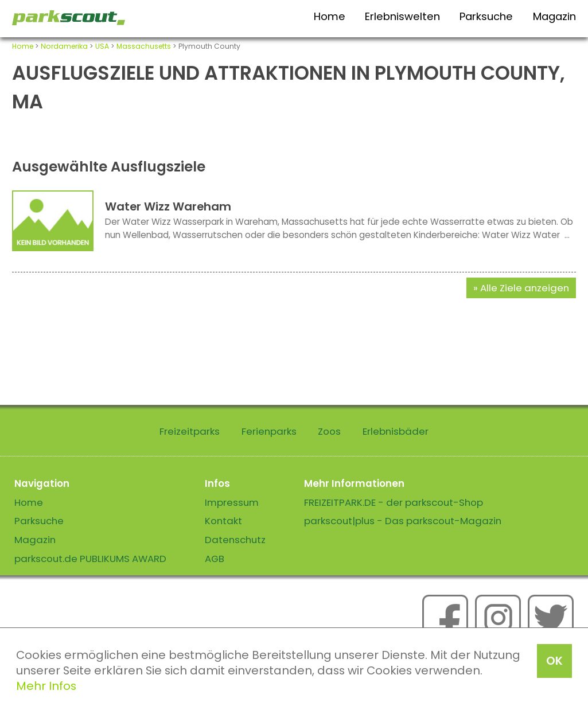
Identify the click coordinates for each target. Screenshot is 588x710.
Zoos (329, 431)
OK (554, 661)
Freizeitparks (190, 431)
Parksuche (486, 16)
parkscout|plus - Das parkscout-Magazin (403, 521)
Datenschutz (235, 540)
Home (330, 16)
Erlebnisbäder (396, 431)
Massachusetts (144, 46)
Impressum (232, 502)
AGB (215, 559)
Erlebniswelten (402, 16)
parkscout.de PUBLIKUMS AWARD (90, 559)
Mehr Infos (46, 686)
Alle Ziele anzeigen (525, 288)
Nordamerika (64, 46)
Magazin (554, 16)
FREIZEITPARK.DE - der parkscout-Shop (394, 502)
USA (102, 46)
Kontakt (223, 521)
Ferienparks (269, 431)
